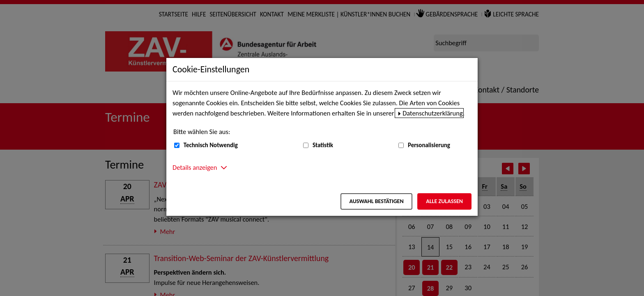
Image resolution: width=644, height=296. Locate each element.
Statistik (323, 145)
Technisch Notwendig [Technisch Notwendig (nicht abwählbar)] (211, 145)
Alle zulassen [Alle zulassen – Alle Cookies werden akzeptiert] (444, 201)
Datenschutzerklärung (433, 113)
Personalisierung (429, 145)
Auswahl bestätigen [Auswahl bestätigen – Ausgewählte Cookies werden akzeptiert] (376, 201)
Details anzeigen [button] (195, 167)
